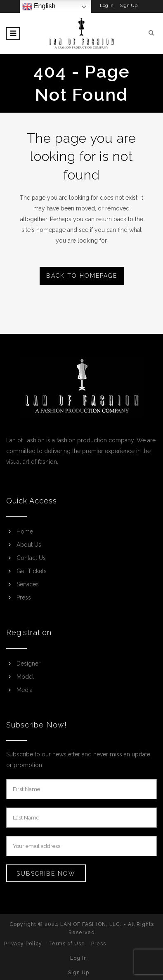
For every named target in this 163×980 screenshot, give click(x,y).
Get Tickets (32, 571)
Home (25, 531)
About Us (29, 545)
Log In (107, 5)
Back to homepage (82, 276)
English (39, 7)
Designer (28, 664)
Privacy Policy (23, 944)
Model (25, 677)
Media (25, 690)
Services (28, 584)
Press (24, 597)
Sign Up (129, 5)
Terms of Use (67, 944)
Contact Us (31, 558)
